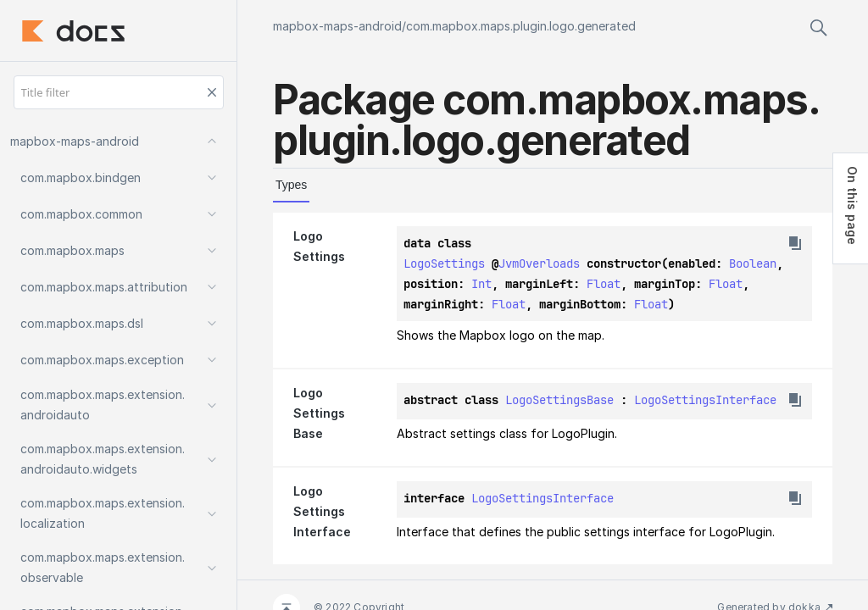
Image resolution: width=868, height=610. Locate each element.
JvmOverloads (539, 263)
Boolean (753, 263)
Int (481, 284)
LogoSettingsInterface (705, 400)
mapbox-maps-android (337, 26)
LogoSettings (444, 263)
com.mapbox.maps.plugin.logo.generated (521, 26)
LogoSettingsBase (559, 400)
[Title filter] (119, 92)
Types (291, 185)
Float (604, 284)
